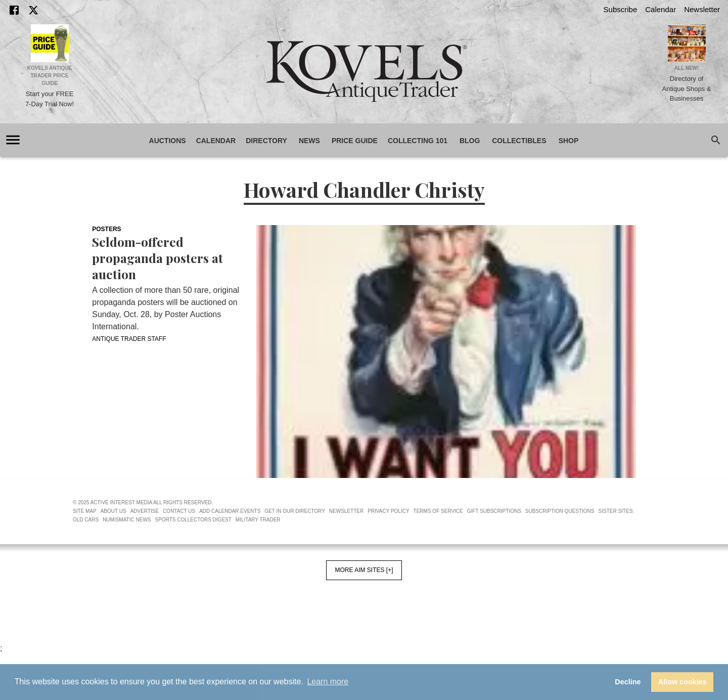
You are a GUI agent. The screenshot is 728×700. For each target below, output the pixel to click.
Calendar (661, 9)
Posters (106, 229)
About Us (113, 511)
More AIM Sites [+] (364, 570)
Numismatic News (127, 520)
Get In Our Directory (294, 511)
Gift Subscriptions (494, 511)
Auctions (168, 141)
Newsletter (702, 9)
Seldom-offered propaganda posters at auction (157, 258)
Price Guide (355, 141)
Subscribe (621, 9)
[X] (33, 10)
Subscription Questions (560, 511)
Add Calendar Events (230, 511)
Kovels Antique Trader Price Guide (50, 76)
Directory (266, 141)
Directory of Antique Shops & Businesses (687, 89)
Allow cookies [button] (682, 682)
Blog (470, 141)
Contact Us (179, 511)
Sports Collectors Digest (193, 520)
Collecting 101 (418, 141)
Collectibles (519, 141)
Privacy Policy (388, 511)
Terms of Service (438, 511)
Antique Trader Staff (129, 339)
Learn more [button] (328, 682)
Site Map (85, 511)
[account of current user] (13, 140)
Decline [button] (628, 682)
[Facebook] (14, 10)
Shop (569, 141)
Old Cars (86, 520)
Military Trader (258, 520)
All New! (687, 68)
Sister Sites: (617, 511)
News (309, 141)
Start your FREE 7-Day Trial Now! (50, 99)
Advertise (145, 511)
